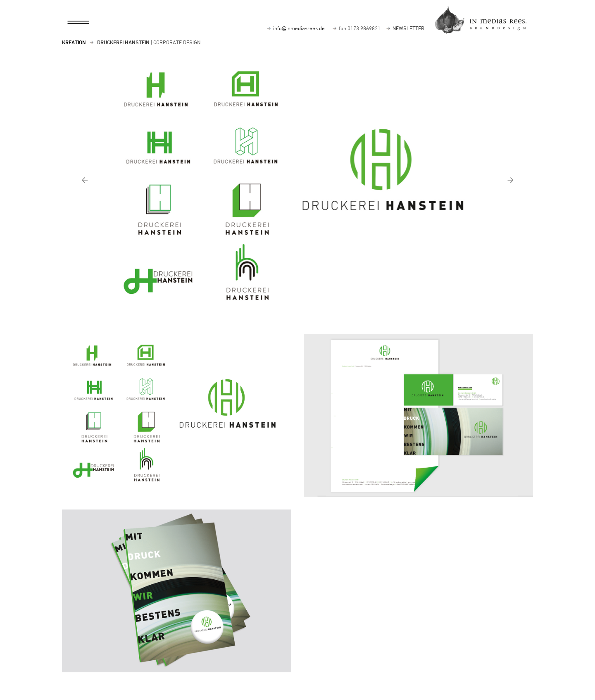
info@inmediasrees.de (299, 28)
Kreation (74, 42)
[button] (134, 190)
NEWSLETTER (408, 28)
